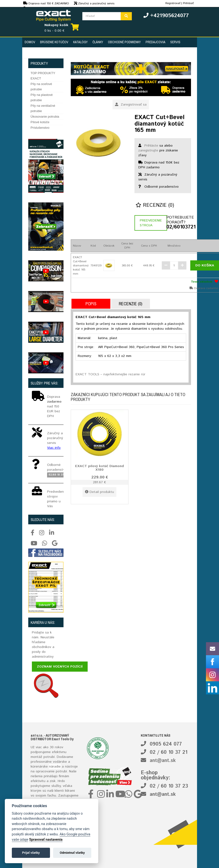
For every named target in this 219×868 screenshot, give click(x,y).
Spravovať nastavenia (46, 840)
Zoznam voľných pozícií (60, 667)
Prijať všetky (31, 853)
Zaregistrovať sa (131, 105)
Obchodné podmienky (124, 42)
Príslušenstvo (40, 128)
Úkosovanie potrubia (45, 117)
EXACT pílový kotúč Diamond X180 (99, 468)
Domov (30, 42)
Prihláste (151, 146)
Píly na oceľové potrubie (41, 87)
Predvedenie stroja (151, 223)
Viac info (54, 448)
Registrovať (173, 3)
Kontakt (31, 53)
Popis (91, 304)
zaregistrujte (148, 150)
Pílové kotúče (40, 122)
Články (98, 42)
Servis (175, 42)
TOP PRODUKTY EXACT (43, 76)
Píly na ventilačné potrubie (43, 108)
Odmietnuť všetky (72, 853)
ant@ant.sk (163, 761)
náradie (55, 767)
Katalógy (80, 42)
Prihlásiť (188, 3)
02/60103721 (179, 227)
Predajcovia (155, 42)
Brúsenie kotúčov (54, 42)
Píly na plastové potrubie (42, 97)
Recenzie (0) (155, 205)
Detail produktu (99, 492)
